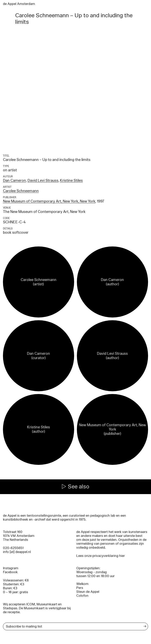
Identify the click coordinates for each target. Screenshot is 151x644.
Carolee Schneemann (21, 191)
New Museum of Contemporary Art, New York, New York (49, 201)
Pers (80, 588)
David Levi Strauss (43, 181)
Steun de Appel (88, 592)
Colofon (82, 596)
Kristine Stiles (71, 181)
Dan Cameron (14, 181)
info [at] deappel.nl (17, 552)
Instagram (11, 568)
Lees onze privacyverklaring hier (101, 556)
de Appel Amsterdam (19, 4)
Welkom (82, 584)
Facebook (10, 572)
